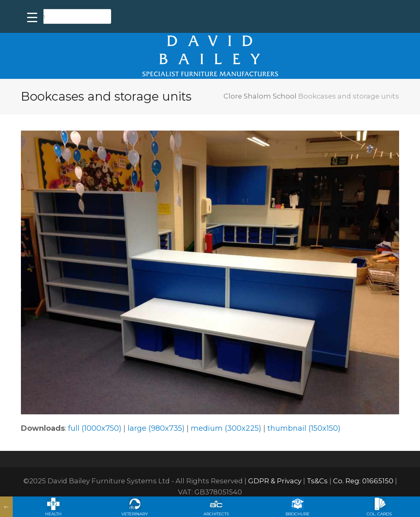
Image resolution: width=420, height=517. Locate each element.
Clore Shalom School (260, 96)
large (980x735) (156, 428)
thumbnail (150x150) (304, 428)
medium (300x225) (226, 428)
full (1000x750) (95, 428)
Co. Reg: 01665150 (363, 481)
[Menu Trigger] (32, 17)
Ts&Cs (317, 481)
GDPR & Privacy (275, 481)
